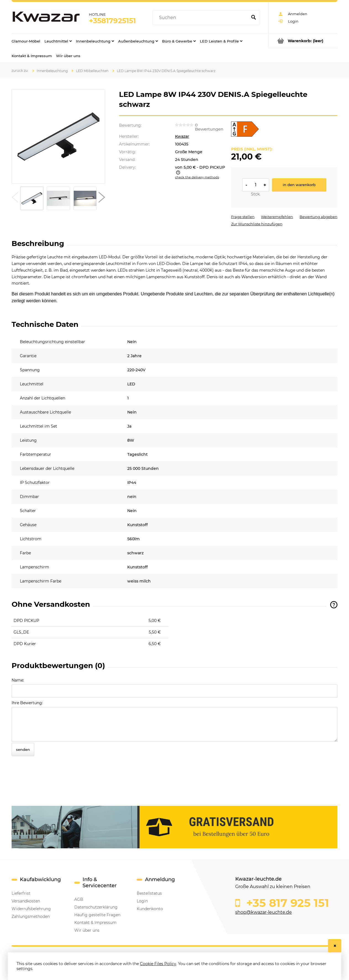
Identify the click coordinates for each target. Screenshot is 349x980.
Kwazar (182, 136)
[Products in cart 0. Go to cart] (303, 41)
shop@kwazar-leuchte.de (264, 912)
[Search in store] (201, 18)
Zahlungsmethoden (31, 917)
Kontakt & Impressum (95, 923)
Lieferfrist (21, 893)
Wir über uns (87, 930)
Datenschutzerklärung (96, 907)
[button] (15, 198)
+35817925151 (112, 21)
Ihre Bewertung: (27, 703)
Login (142, 901)
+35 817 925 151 (286, 903)
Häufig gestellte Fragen (97, 915)
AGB (79, 899)
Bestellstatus (149, 893)
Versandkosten (26, 901)
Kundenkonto (150, 909)
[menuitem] (26, 41)
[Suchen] (253, 18)
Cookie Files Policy (158, 964)
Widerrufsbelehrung (31, 909)
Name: (18, 680)
